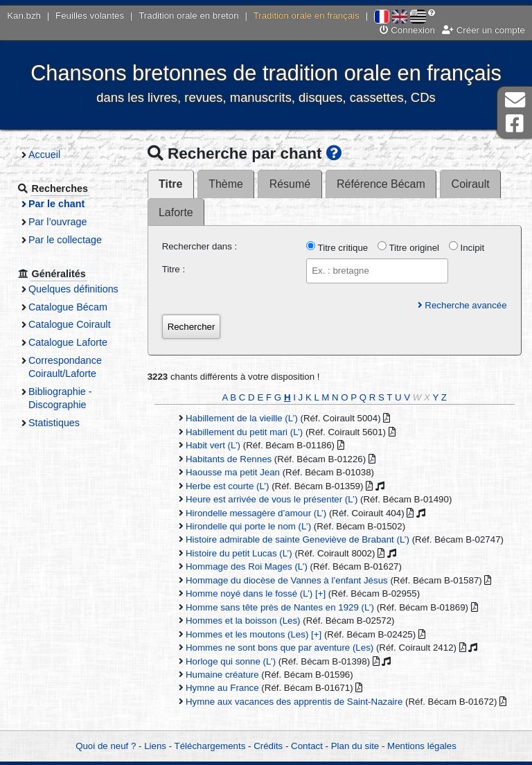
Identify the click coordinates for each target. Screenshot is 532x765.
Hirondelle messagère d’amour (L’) (256, 513)
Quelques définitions (73, 289)
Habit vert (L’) (213, 445)
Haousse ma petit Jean (233, 472)
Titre (170, 184)
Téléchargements (210, 746)
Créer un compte (484, 30)
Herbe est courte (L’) (227, 486)
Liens (155, 746)
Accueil (44, 155)
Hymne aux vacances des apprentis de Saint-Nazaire (294, 702)
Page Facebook (515, 124)
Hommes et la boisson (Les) (243, 621)
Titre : (174, 269)
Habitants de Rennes (229, 459)
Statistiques (54, 423)
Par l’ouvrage (57, 222)
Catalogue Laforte (68, 342)
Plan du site (355, 746)
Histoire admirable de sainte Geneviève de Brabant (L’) (298, 539)
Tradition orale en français (307, 16)
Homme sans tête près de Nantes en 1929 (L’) (280, 607)
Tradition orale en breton (188, 16)
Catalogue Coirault (70, 324)
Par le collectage (65, 240)
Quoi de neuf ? (106, 746)
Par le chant (56, 204)
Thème (226, 184)
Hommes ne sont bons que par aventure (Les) (280, 648)
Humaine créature (222, 675)
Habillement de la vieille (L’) (242, 418)
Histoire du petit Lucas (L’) (239, 553)
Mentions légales (422, 746)
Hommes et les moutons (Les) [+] (254, 634)
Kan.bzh (24, 16)
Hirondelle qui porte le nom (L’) (248, 526)
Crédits (268, 746)
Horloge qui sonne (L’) (231, 661)
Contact (307, 746)
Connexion (407, 30)
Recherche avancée (462, 305)
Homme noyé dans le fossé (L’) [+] (256, 593)
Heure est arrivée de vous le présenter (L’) (272, 499)
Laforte (176, 212)
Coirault (471, 184)
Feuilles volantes (90, 16)
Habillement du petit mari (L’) (244, 432)
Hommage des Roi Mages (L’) (247, 566)
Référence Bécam (381, 184)
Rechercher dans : (200, 246)
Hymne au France (222, 688)
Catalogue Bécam (68, 307)
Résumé (290, 184)
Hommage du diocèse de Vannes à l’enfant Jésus (287, 580)
